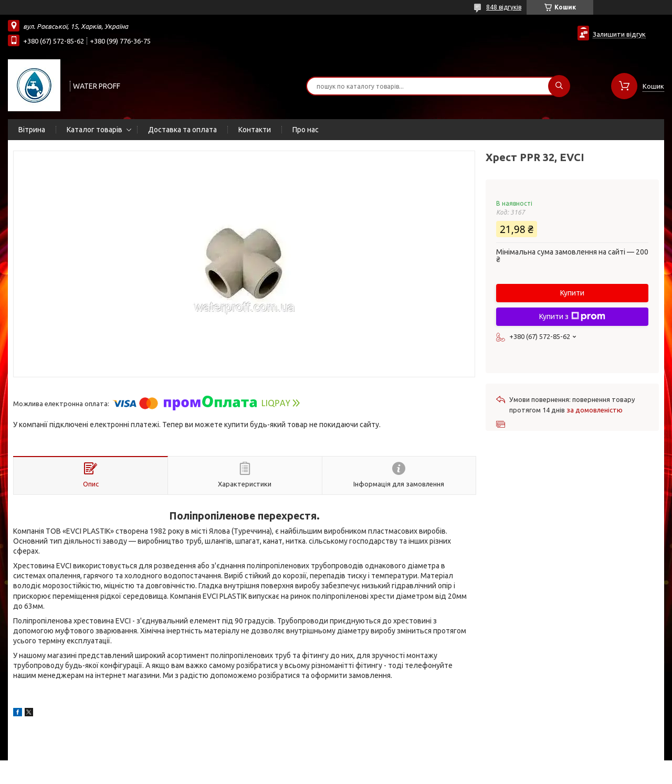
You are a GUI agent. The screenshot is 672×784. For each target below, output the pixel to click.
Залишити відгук (619, 34)
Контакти (255, 130)
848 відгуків (504, 7)
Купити (572, 293)
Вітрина (32, 130)
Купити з (572, 316)
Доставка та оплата (182, 130)
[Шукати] (559, 86)
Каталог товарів (94, 130)
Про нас (306, 130)
